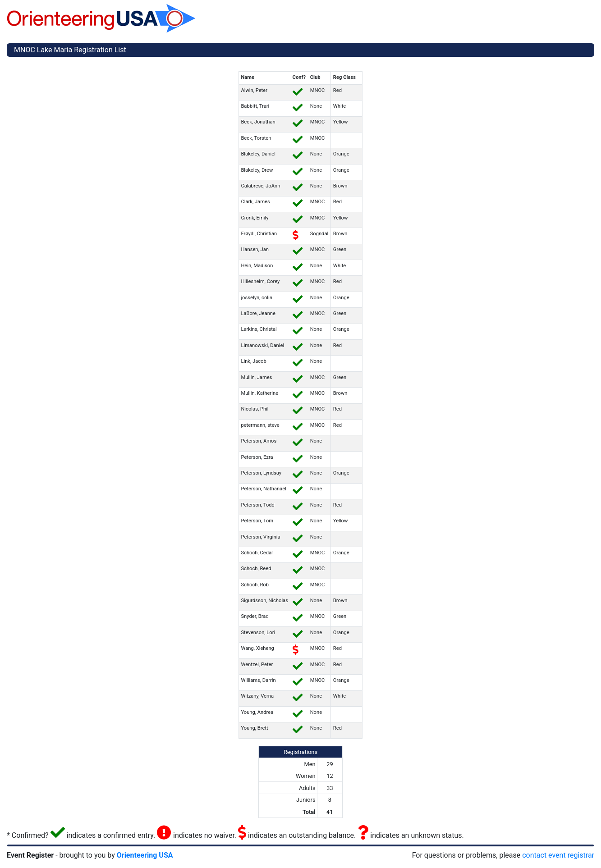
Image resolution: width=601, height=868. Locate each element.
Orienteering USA (145, 855)
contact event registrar (558, 855)
